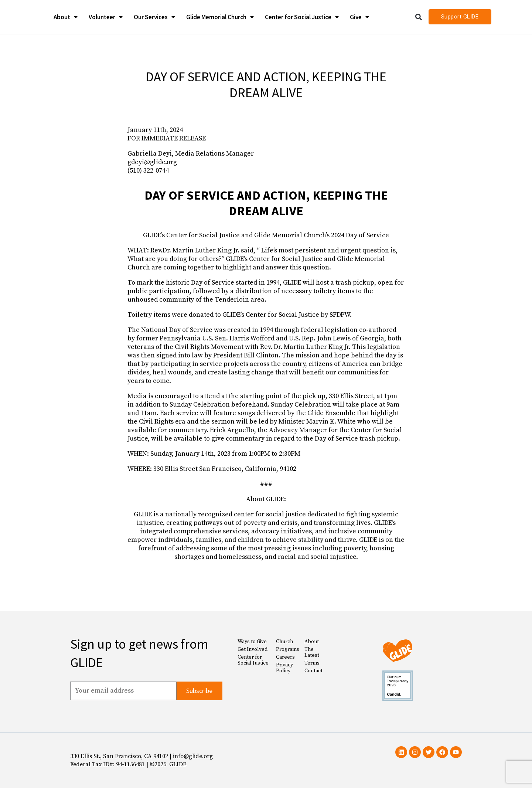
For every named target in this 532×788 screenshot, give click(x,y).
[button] (419, 17)
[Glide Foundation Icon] (22, 17)
